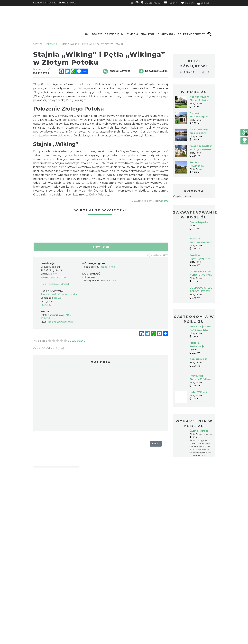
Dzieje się (112, 34)
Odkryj (97, 34)
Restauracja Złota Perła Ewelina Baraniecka (201, 330)
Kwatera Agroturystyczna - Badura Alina (201, 258)
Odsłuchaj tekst (117, 71)
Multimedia (130, 34)
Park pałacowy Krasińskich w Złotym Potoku (199, 133)
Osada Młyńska (199, 222)
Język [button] (174, 3)
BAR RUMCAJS (198, 359)
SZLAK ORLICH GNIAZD (45, 3)
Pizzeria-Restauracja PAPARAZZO (197, 346)
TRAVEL (68, 3)
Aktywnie (46, 305)
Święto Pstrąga (199, 431)
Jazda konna (108, 267)
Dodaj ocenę (76, 341)
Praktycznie (150, 34)
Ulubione (188, 3)
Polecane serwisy (191, 34)
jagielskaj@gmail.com (60, 322)
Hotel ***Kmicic (199, 392)
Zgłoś (164, 201)
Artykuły (168, 34)
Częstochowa (182, 196)
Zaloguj (203, 3)
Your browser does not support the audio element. (194, 72)
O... (87, 34)
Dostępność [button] (153, 3)
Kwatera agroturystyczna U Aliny (200, 242)
